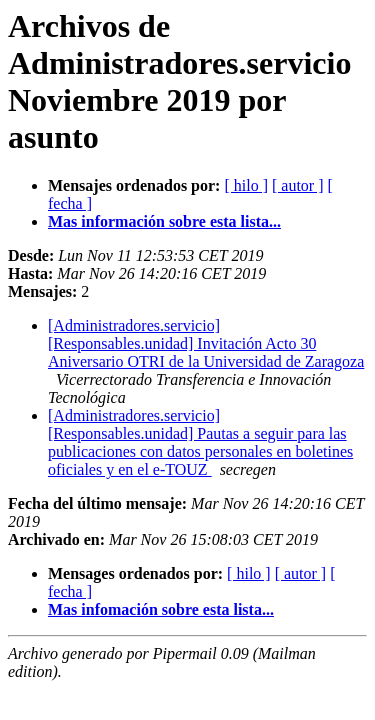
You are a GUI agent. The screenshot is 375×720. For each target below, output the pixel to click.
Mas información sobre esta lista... (164, 221)
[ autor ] (298, 185)
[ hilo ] (246, 185)
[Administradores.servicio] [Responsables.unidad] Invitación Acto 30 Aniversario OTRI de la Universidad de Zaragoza (206, 343)
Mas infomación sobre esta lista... (161, 609)
